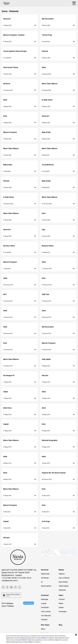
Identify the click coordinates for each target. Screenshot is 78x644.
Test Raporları (46, 616)
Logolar (44, 603)
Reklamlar (62, 590)
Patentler (44, 620)
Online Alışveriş (29, 603)
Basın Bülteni (63, 582)
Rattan (61, 603)
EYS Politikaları (7, 603)
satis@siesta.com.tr (10, 581)
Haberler (62, 574)
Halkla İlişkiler (64, 586)
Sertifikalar (45, 578)
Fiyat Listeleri (46, 612)
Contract (62, 599)
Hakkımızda (45, 574)
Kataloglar (45, 599)
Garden (61, 607)
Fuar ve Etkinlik (64, 578)
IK (42, 582)
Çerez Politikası (8, 606)
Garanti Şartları (46, 586)
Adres (43, 629)
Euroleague (63, 612)
